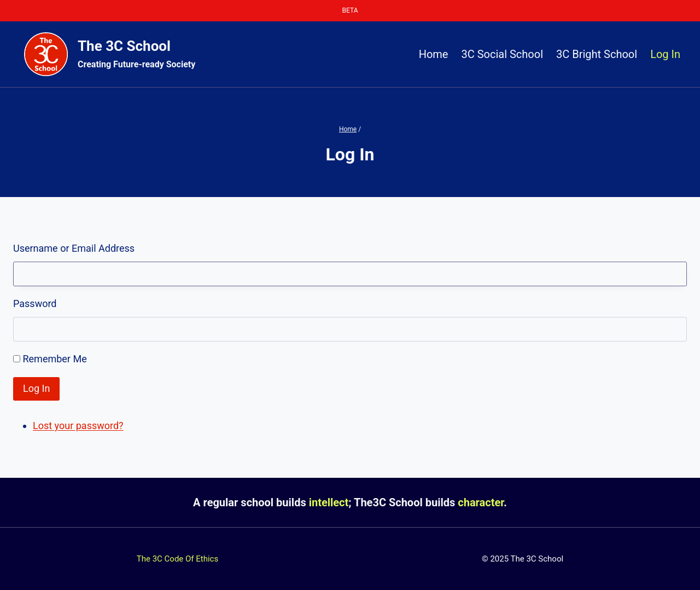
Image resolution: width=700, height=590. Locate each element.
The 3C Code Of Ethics (177, 559)
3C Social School (502, 54)
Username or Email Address (74, 248)
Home (434, 54)
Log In (665, 54)
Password (35, 303)
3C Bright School (597, 54)
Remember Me (54, 359)
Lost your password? (78, 426)
